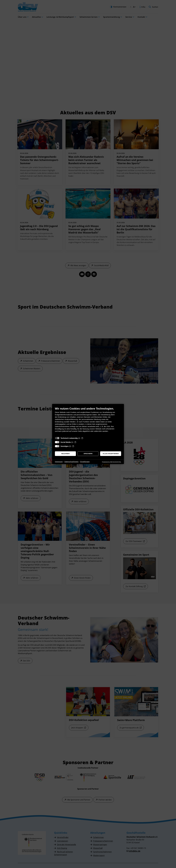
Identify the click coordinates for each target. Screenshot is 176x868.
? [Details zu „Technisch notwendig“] (82, 438)
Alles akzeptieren (111, 454)
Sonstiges (65, 446)
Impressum (59, 462)
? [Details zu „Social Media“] (75, 442)
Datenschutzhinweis (71, 462)
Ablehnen (65, 454)
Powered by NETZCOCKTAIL (112, 462)
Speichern (88, 454)
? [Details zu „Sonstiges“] (73, 446)
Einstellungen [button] (85, 462)
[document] (88, 421)
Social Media (66, 442)
